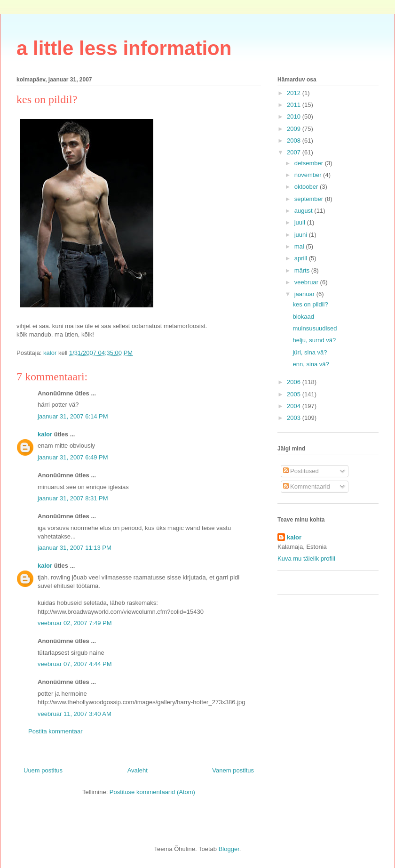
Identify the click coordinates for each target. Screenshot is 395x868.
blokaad (303, 317)
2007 (295, 152)
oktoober (307, 187)
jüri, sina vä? (310, 352)
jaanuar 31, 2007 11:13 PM (75, 548)
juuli (301, 222)
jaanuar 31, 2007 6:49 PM (73, 457)
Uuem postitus (43, 770)
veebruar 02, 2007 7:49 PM (75, 623)
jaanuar (305, 294)
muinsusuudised (315, 328)
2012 (295, 93)
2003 (295, 418)
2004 (295, 406)
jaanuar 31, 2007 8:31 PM (73, 498)
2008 (295, 141)
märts (303, 270)
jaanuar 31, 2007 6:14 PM (73, 416)
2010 (295, 117)
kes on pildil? (310, 304)
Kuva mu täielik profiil (306, 559)
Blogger (229, 849)
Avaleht (138, 770)
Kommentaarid (307, 486)
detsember (310, 163)
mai (300, 246)
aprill (302, 258)
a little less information (124, 48)
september (310, 199)
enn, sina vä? (311, 364)
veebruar (307, 282)
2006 (295, 382)
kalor (45, 434)
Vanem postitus (233, 770)
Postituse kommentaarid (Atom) (152, 792)
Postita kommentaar (55, 731)
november (309, 175)
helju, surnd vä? (314, 340)
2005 (295, 394)
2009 (295, 129)
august (304, 211)
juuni (302, 235)
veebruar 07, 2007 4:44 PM (75, 664)
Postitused (301, 471)
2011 (295, 105)
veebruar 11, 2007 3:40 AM (75, 714)
